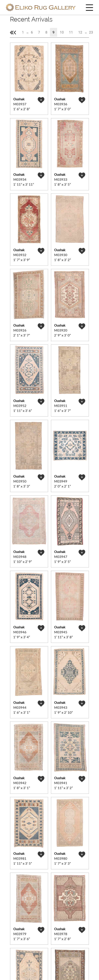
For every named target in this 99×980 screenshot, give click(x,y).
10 (62, 32)
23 (91, 32)
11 (71, 32)
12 (80, 32)
